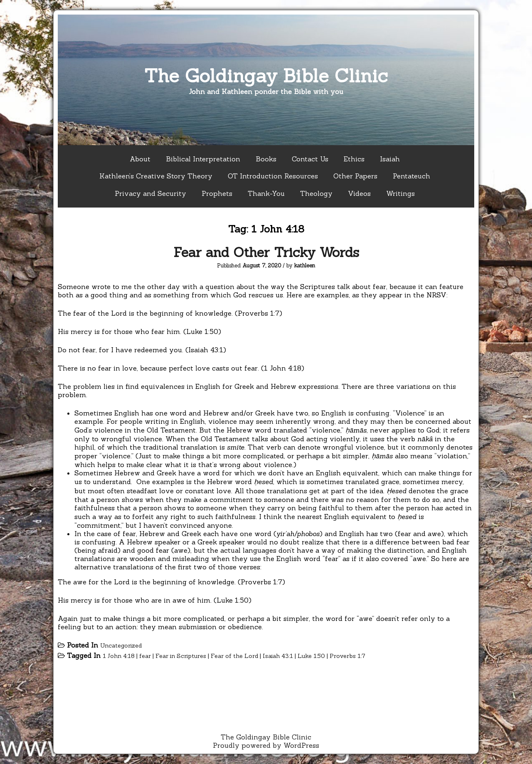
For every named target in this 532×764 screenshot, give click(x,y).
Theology (316, 193)
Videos (359, 193)
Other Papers (355, 176)
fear (145, 656)
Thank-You (266, 193)
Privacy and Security (150, 193)
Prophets (217, 193)
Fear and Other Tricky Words (266, 252)
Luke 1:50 (311, 656)
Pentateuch (411, 176)
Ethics (354, 159)
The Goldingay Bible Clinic (266, 75)
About (140, 159)
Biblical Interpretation (203, 159)
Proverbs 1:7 (347, 656)
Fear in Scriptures (181, 656)
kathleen (305, 266)
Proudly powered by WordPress (266, 745)
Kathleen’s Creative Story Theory (156, 176)
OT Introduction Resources (273, 176)
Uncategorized (121, 645)
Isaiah (390, 159)
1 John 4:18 (119, 656)
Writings (400, 193)
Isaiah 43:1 (278, 656)
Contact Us (310, 159)
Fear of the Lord (234, 656)
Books (266, 159)
